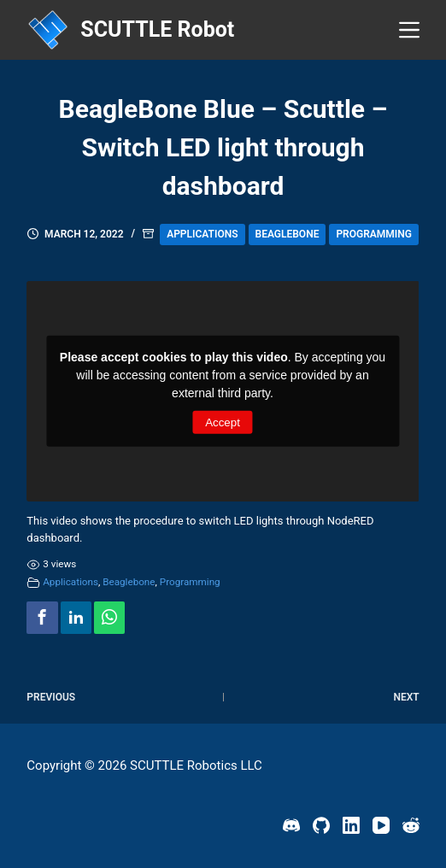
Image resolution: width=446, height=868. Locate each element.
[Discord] (291, 825)
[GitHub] (321, 825)
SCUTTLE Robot (157, 29)
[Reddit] (411, 825)
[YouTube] (381, 825)
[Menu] (409, 30)
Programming (374, 234)
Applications (202, 234)
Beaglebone (288, 234)
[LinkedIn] (351, 825)
